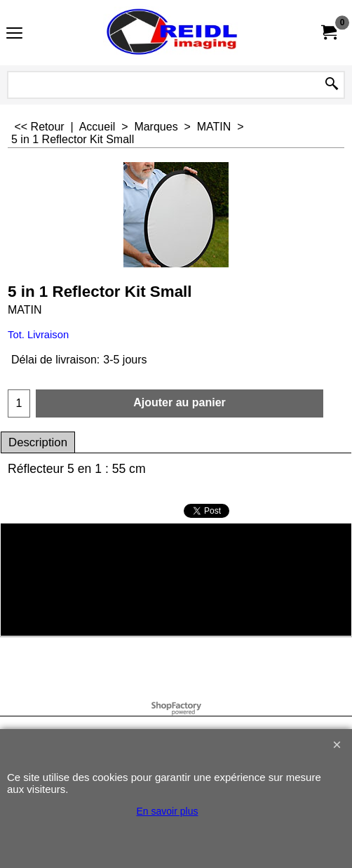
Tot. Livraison (38, 335)
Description (38, 442)
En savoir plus (168, 811)
